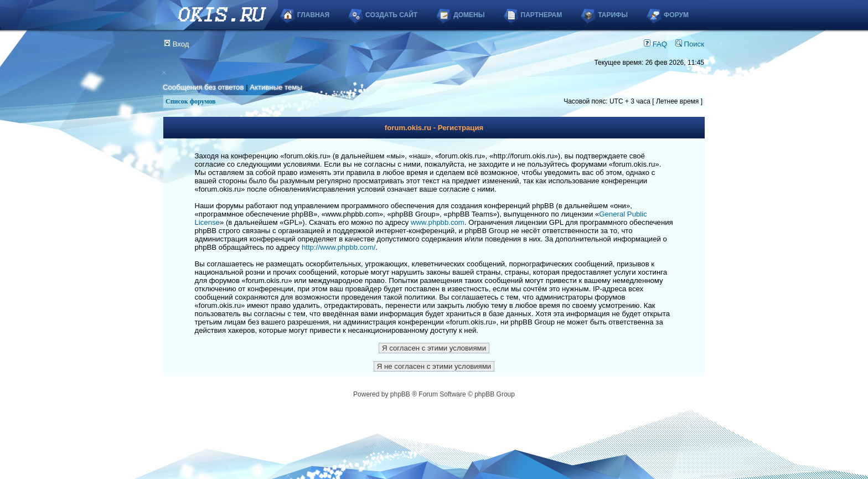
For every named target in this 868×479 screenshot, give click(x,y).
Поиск (690, 44)
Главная (313, 15)
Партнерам (542, 15)
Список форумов (191, 101)
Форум (676, 15)
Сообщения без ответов (203, 87)
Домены (469, 15)
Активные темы (276, 87)
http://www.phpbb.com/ (339, 247)
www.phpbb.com (438, 222)
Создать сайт (391, 15)
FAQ (655, 44)
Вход (177, 44)
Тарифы (613, 15)
